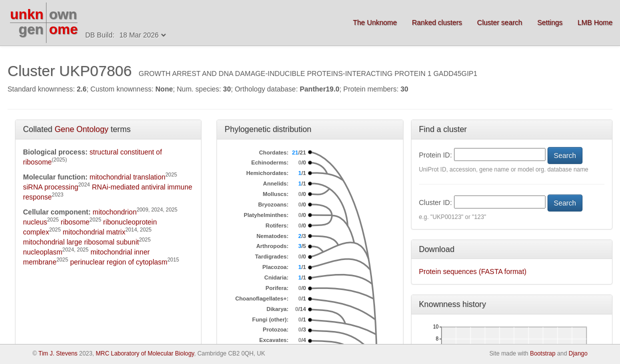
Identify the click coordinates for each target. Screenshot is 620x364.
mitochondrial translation (127, 177)
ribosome (75, 222)
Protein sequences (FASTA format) (473, 271)
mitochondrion (114, 212)
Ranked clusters (437, 22)
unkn (27, 14)
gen (31, 29)
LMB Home (595, 22)
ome (63, 29)
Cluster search (499, 22)
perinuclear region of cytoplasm (119, 262)
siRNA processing (51, 187)
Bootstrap (543, 353)
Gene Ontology (81, 129)
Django (578, 353)
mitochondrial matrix (94, 232)
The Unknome (375, 22)
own (63, 14)
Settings (550, 22)
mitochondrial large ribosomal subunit (81, 242)
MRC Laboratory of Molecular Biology (145, 353)
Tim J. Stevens (58, 353)
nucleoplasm (43, 252)
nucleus (35, 222)
